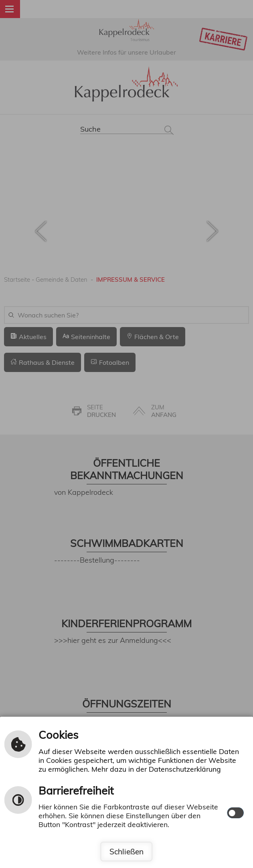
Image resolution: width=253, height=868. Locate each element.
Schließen (126, 852)
